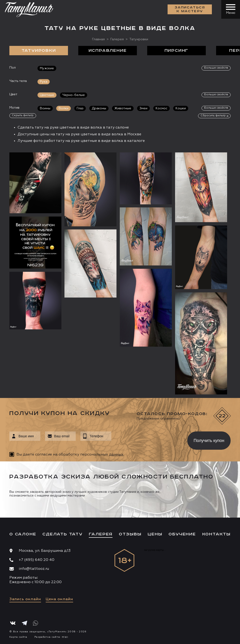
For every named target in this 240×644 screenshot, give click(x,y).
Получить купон (209, 441)
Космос (161, 108)
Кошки (181, 108)
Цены (155, 534)
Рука (44, 82)
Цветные (47, 95)
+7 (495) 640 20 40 (37, 560)
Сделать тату (62, 534)
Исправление (108, 51)
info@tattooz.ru (34, 569)
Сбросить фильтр (213, 116)
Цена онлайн (59, 599)
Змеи (143, 108)
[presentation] (146, 439)
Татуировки (39, 51)
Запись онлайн (25, 599)
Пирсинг (177, 51)
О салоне (23, 534)
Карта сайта (18, 637)
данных (116, 455)
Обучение (182, 534)
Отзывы (130, 534)
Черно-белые (74, 95)
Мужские (47, 68)
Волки (64, 108)
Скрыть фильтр (23, 115)
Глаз (80, 108)
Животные (123, 108)
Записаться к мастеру (190, 9)
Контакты (216, 534)
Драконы (99, 108)
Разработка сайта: (51, 637)
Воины (45, 108)
